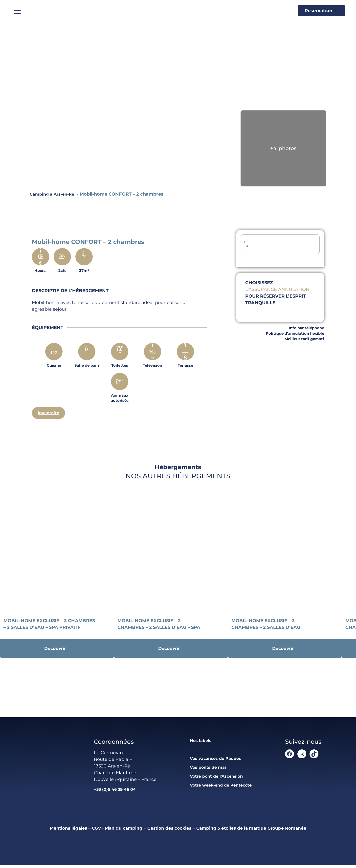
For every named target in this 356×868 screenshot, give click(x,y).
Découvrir (55, 650)
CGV (82, 830)
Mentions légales (50, 830)
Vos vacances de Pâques (215, 761)
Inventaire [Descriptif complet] (50, 413)
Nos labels (198, 743)
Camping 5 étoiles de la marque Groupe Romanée (263, 830)
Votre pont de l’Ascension (216, 779)
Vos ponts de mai (206, 770)
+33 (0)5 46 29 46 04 (113, 792)
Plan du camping (114, 830)
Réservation (318, 11)
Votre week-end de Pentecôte (221, 788)
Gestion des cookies (167, 830)
